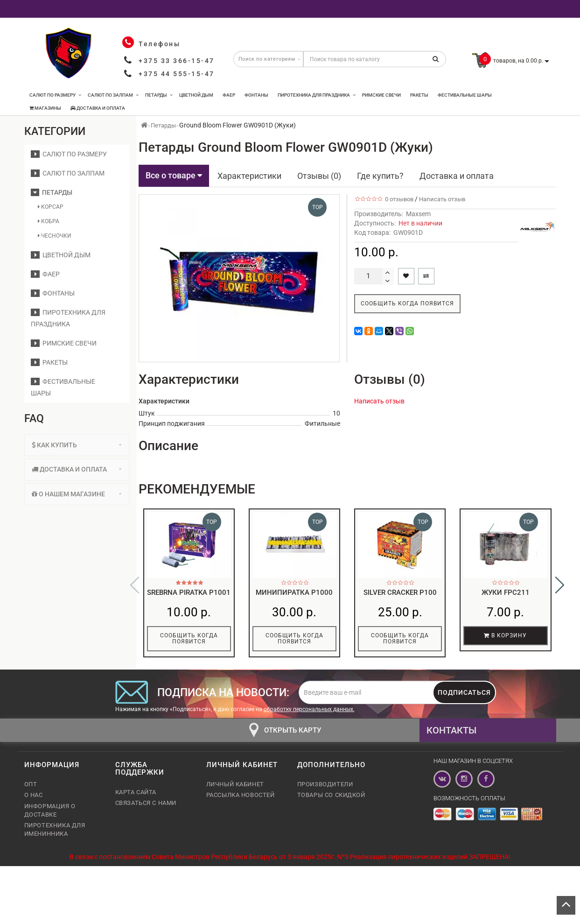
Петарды (159, 95)
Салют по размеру (55, 95)
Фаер (229, 95)
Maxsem (418, 214)
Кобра (49, 221)
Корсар (51, 207)
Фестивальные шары (465, 95)
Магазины (45, 108)
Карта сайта (136, 797)
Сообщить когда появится (407, 303)
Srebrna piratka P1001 (189, 592)
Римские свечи (381, 95)
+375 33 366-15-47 (177, 61)
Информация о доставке (50, 815)
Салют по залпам (113, 95)
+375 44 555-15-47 (177, 74)
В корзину (505, 635)
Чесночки (55, 236)
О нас (34, 800)
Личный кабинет (235, 789)
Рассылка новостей (241, 800)
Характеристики (249, 176)
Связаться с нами (146, 808)
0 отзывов (398, 199)
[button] (560, 587)
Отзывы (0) (319, 176)
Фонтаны (256, 95)
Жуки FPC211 (506, 592)
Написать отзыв (442, 199)
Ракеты (419, 95)
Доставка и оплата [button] (77, 469)
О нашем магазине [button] (77, 494)
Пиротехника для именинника (55, 834)
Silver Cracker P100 (400, 592)
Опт (31, 789)
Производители (325, 789)
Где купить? (380, 176)
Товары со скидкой (331, 800)
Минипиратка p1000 (294, 592)
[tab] (77, 445)
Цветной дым (196, 95)
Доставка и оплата (98, 108)
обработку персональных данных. (309, 714)
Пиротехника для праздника (317, 95)
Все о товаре (174, 175)
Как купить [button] (77, 445)
